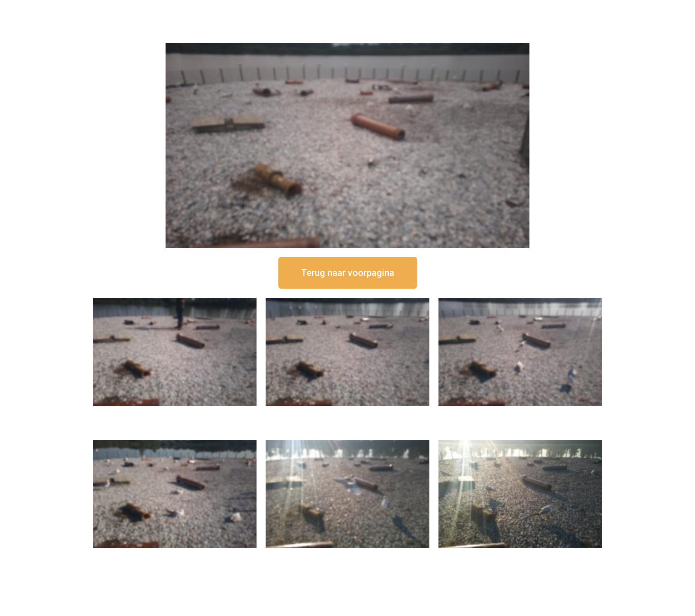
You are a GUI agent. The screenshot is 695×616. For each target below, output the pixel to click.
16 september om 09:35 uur (347, 556)
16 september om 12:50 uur (175, 413)
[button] (348, 273)
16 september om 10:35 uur (175, 556)
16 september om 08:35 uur (520, 556)
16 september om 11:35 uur (520, 413)
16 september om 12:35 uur (347, 413)
